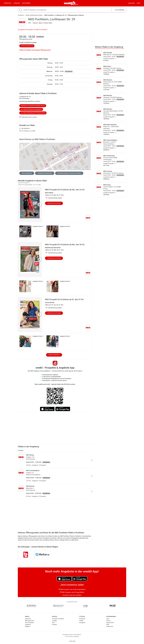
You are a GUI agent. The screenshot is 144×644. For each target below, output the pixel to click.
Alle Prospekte (29, 623)
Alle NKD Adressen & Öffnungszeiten (33, 113)
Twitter (81, 621)
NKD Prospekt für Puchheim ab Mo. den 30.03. (65, 245)
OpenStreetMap (81, 169)
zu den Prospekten (27, 46)
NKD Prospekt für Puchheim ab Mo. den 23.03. (65, 190)
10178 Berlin (119, 10)
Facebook (82, 619)
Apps (138, 3)
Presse (108, 621)
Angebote (28, 624)
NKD (29, 23)
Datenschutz (110, 623)
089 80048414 (25, 129)
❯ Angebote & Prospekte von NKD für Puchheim (33, 30)
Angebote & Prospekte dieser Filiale (33, 106)
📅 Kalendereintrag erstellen (54, 198)
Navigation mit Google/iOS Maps (69, 173)
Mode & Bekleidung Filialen (34, 15)
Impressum (110, 626)
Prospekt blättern (54, 203)
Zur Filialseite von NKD (27, 131)
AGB (108, 624)
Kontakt (54, 624)
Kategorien (26, 3)
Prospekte (8, 3)
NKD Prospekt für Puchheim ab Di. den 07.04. (64, 299)
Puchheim (21, 15)
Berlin (77, 5)
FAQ (53, 623)
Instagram (82, 623)
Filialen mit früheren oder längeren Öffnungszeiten (35, 50)
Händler (17, 3)
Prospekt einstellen (58, 619)
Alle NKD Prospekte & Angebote (31, 109)
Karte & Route (37, 139)
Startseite (28, 619)
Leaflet (73, 169)
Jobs (108, 619)
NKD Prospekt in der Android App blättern (72, 589)
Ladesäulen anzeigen (45, 173)
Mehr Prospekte (54, 355)
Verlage (54, 621)
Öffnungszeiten (30, 621)
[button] (88, 145)
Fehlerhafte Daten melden (28, 117)
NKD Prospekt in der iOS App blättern (72, 592)
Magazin (131, 3)
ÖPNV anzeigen (27, 173)
